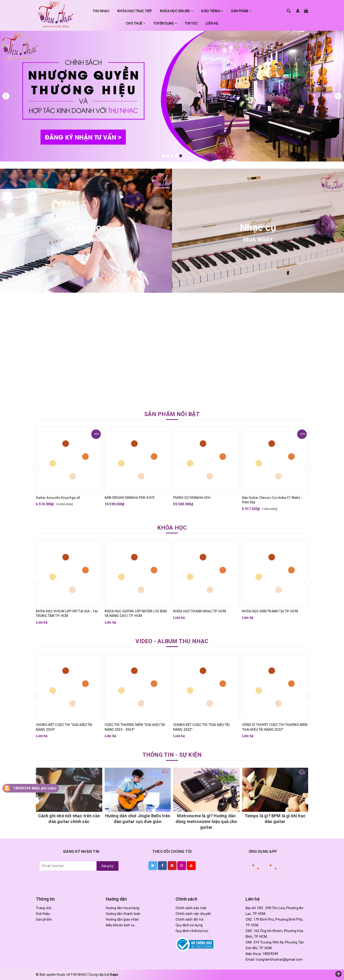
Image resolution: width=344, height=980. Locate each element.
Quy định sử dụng (189, 925)
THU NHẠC (101, 11)
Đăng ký (107, 866)
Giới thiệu (43, 914)
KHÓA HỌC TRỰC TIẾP (135, 11)
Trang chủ (44, 908)
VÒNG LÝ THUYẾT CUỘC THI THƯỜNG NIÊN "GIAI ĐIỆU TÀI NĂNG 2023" (275, 727)
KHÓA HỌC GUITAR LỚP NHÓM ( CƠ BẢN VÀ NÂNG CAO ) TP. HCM (136, 614)
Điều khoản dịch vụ (120, 925)
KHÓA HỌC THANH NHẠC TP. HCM (200, 611)
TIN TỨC (191, 23)
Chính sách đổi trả (190, 919)
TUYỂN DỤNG (165, 23)
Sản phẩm (44, 919)
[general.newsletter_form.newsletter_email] (68, 866)
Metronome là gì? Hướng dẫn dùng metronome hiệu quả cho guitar (206, 821)
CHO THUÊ (136, 23)
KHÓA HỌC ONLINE (177, 11)
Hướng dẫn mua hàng (123, 908)
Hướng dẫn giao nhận (122, 919)
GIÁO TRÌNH (212, 11)
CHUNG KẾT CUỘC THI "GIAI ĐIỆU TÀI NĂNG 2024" (64, 727)
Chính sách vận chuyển (193, 914)
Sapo (114, 975)
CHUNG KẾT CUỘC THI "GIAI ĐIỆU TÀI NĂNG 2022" (202, 727)
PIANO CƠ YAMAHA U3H (192, 498)
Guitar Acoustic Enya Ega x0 (58, 498)
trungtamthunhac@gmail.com (279, 959)
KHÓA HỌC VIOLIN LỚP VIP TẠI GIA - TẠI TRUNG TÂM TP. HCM (67, 614)
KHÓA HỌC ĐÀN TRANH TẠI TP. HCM (270, 611)
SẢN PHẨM (241, 11)
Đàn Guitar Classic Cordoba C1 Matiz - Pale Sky (272, 500)
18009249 (270, 954)
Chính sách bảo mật (191, 908)
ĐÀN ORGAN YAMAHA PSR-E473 (130, 498)
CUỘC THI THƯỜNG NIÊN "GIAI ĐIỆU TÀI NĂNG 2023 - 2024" (135, 727)
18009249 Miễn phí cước (35, 788)
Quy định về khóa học (192, 931)
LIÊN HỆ (212, 23)
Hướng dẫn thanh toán (123, 914)
